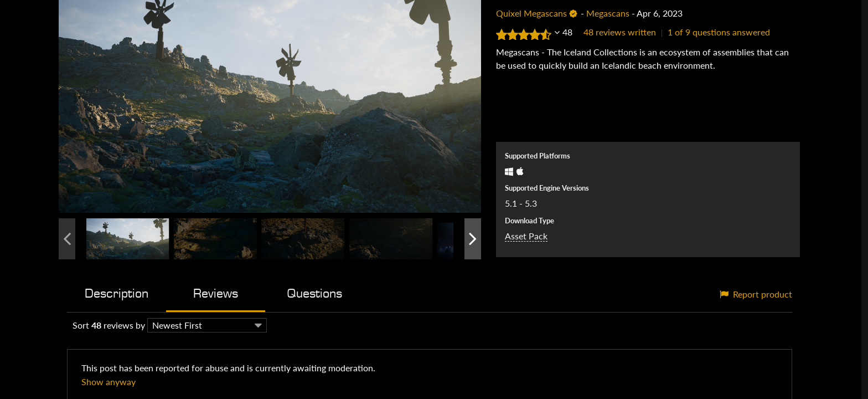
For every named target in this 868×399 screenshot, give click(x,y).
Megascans (608, 13)
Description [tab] (117, 293)
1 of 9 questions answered (719, 32)
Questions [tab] (315, 293)
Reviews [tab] (216, 293)
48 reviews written (620, 32)
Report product (756, 294)
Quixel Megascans (531, 13)
